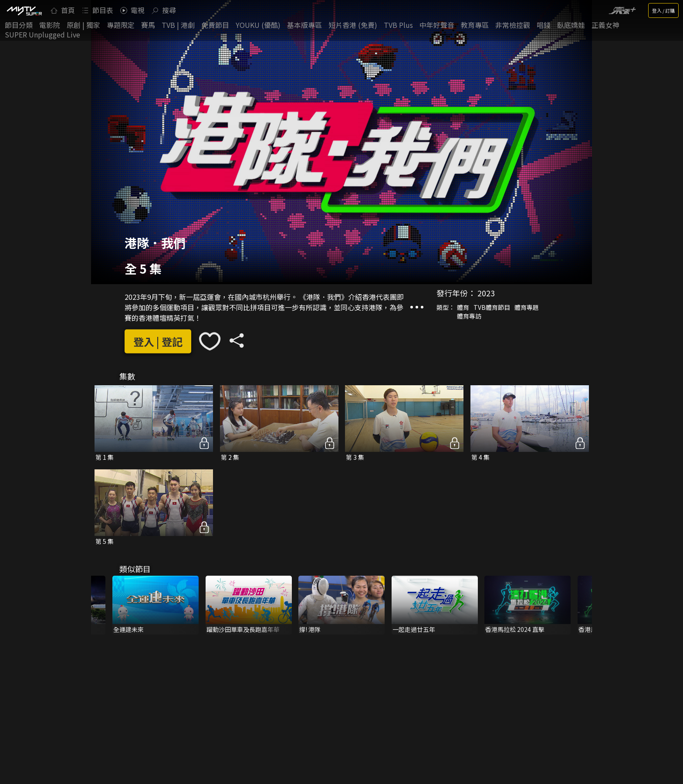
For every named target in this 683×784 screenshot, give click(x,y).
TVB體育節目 (492, 307)
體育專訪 (469, 316)
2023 (486, 293)
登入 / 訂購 (663, 10)
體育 (463, 307)
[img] (24, 10)
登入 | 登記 (158, 341)
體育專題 (527, 307)
